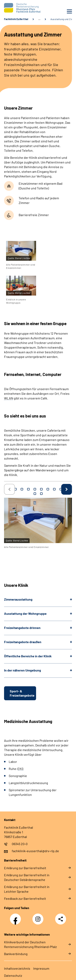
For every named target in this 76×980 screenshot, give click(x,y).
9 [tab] (61, 489)
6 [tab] (41, 489)
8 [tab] (54, 489)
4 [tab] (28, 489)
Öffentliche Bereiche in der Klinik (28, 656)
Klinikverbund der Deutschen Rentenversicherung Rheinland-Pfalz (30, 944)
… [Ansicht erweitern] (39, 19)
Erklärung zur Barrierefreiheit (25, 868)
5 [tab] (35, 489)
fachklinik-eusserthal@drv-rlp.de (35, 851)
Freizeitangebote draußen (23, 642)
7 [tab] (48, 489)
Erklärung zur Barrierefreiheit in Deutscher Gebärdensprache (27, 877)
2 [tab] (15, 489)
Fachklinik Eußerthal (16, 19)
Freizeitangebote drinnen (22, 628)
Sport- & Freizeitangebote (22, 693)
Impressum (41, 968)
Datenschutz (13, 975)
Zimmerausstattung (18, 599)
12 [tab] (41, 494)
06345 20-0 (20, 844)
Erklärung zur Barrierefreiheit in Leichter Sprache (27, 889)
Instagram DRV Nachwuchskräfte (39, 920)
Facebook (16, 917)
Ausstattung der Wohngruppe (25, 613)
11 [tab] (35, 494)
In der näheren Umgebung (22, 670)
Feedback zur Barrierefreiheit (25, 898)
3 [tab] (22, 489)
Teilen (61, 919)
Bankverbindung (16, 954)
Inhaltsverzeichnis (17, 968)
